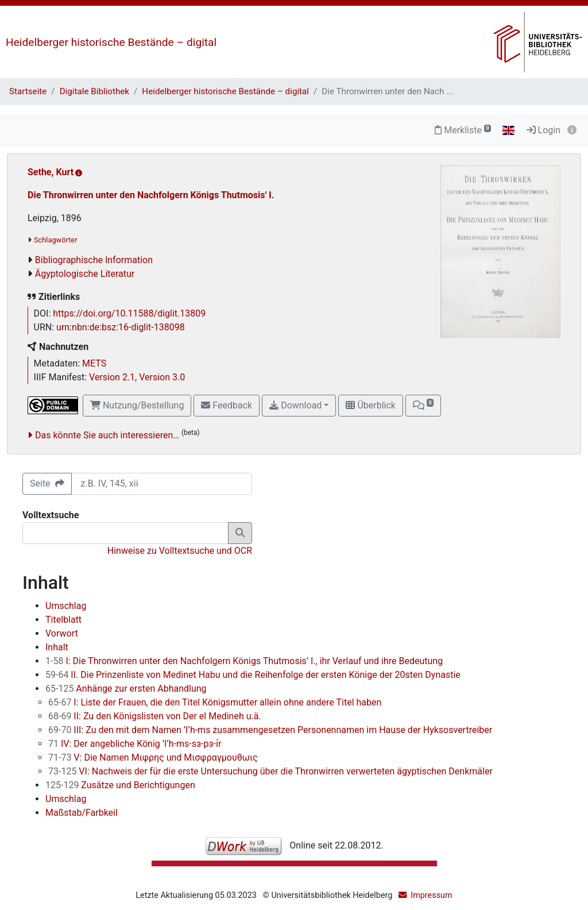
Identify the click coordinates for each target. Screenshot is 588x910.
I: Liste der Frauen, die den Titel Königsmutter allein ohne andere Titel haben (215, 702)
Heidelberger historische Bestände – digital (111, 42)
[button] (423, 406)
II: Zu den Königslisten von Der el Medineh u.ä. (155, 716)
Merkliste (463, 130)
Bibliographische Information (94, 260)
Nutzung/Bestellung (137, 405)
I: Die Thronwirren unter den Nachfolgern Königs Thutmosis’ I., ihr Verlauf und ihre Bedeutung (244, 661)
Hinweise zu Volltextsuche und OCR (180, 551)
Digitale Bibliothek (94, 91)
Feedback (227, 405)
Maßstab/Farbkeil (82, 813)
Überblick (370, 405)
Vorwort (62, 633)
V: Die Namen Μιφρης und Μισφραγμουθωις (153, 757)
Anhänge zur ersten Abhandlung (126, 689)
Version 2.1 (112, 377)
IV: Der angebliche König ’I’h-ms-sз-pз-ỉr (135, 744)
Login (543, 130)
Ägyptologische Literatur (85, 274)
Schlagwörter (55, 240)
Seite (47, 483)
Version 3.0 (162, 377)
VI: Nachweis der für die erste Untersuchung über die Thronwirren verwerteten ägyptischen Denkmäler (270, 771)
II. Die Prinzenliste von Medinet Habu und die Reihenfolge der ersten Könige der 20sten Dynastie (253, 675)
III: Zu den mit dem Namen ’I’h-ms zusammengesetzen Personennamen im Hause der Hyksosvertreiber (270, 730)
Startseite (28, 91)
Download (295, 405)
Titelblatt (63, 620)
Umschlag (66, 606)
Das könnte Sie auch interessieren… (107, 435)
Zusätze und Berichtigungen (120, 785)
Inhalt (57, 647)
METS (94, 363)
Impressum (431, 895)
